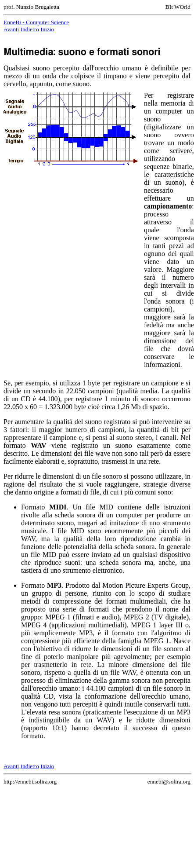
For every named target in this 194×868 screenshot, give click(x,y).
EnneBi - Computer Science (36, 22)
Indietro (30, 29)
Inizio (47, 29)
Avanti (11, 29)
